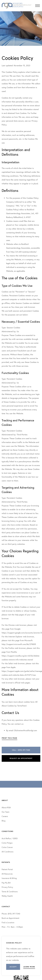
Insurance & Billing (9, 878)
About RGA (6, 807)
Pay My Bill (6, 883)
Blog (4, 821)
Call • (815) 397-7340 (21, 750)
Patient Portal (7, 869)
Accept (13, 967)
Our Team (5, 812)
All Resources (7, 874)
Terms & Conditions (10, 891)
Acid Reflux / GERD (10, 838)
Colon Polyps (7, 843)
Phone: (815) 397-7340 (11, 914)
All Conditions (8, 852)
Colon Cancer (7, 847)
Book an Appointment (11, 918)
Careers (5, 816)
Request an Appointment (21, 758)
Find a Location (8, 922)
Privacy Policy (7, 887)
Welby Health (7, 896)
